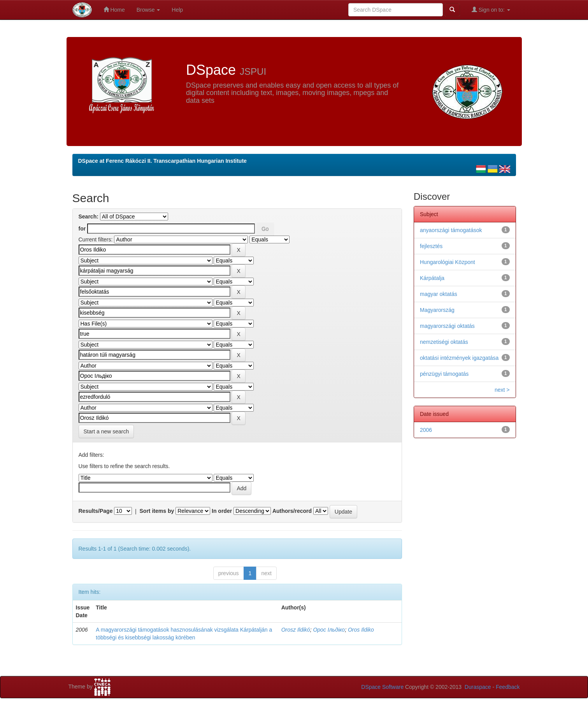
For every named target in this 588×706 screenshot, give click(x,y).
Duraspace (478, 687)
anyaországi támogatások (451, 230)
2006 (426, 430)
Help (177, 10)
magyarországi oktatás (447, 326)
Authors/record (292, 511)
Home (114, 10)
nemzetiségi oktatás (444, 342)
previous (229, 573)
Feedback (508, 687)
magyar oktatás (439, 294)
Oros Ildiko (361, 630)
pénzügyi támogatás (444, 374)
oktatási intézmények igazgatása (459, 358)
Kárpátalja (432, 278)
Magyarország (437, 310)
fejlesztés (431, 246)
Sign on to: (491, 10)
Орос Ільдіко (329, 630)
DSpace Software (382, 687)
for (82, 229)
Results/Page (96, 511)
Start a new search (106, 431)
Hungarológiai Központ (448, 262)
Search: (89, 217)
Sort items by (157, 511)
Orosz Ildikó (296, 630)
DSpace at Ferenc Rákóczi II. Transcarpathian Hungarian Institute (162, 161)
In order (222, 511)
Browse (148, 10)
